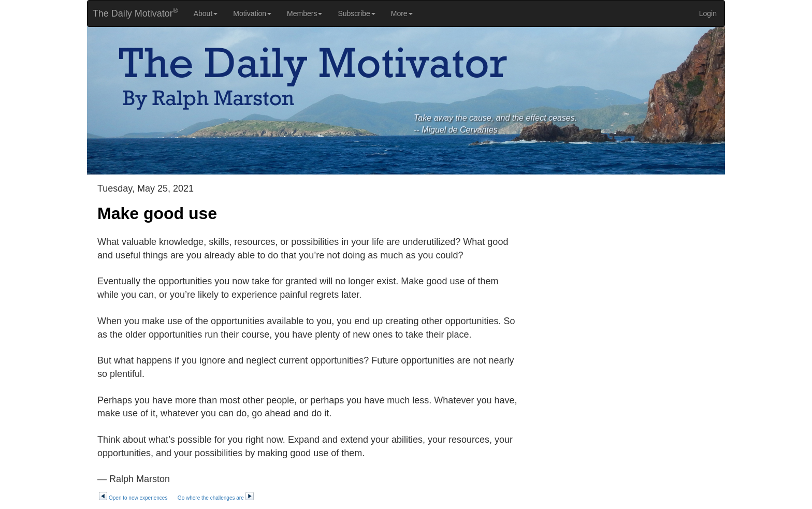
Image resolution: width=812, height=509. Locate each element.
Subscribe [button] (356, 13)
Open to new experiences (133, 498)
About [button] (206, 13)
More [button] (402, 13)
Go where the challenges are (216, 498)
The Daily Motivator (133, 13)
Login (708, 13)
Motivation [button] (252, 13)
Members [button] (304, 13)
